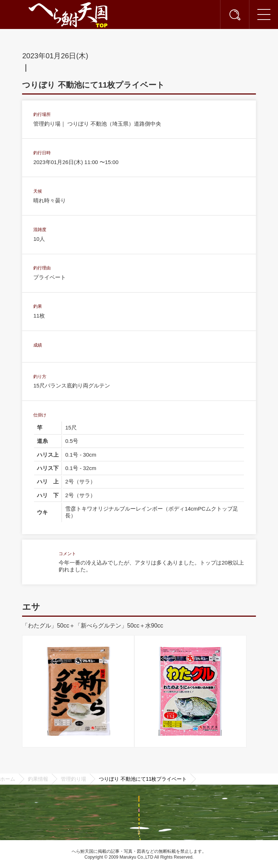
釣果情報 (38, 779)
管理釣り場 (73, 779)
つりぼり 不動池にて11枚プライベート (143, 779)
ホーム (8, 779)
